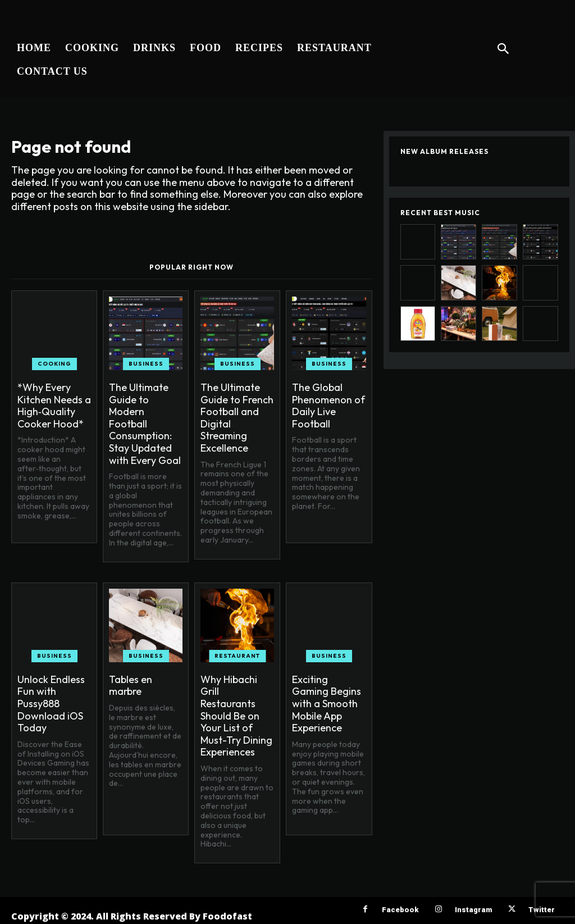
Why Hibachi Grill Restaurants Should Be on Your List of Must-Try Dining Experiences (236, 716)
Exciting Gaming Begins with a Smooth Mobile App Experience (327, 704)
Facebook (400, 910)
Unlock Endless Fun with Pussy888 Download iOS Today (51, 704)
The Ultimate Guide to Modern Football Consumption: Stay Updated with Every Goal (145, 424)
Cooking (54, 364)
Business (146, 364)
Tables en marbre (131, 686)
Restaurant (237, 656)
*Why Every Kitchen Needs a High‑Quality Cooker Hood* (54, 406)
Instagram (473, 910)
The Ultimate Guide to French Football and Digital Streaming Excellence (237, 418)
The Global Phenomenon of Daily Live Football (328, 406)
